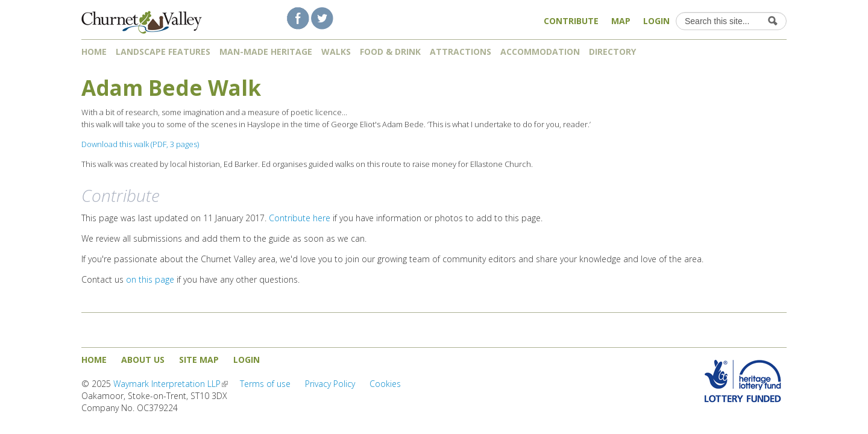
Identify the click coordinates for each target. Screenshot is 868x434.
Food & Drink (390, 52)
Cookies (385, 384)
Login (656, 21)
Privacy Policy (330, 384)
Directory (617, 52)
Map (621, 21)
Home (94, 52)
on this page (150, 279)
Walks (336, 52)
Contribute (571, 21)
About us (143, 360)
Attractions (461, 52)
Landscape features (163, 52)
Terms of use (265, 384)
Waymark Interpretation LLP (171, 384)
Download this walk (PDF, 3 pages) (140, 144)
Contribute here (300, 218)
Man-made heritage (266, 52)
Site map (199, 360)
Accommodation (540, 52)
